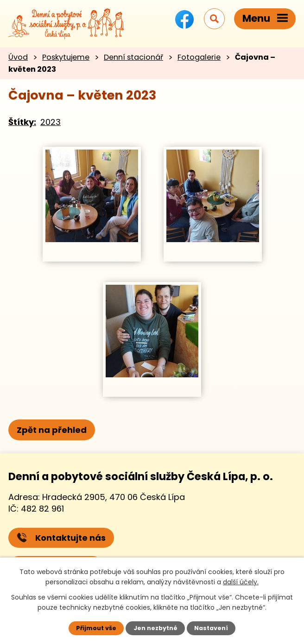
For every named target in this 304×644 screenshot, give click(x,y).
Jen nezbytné (155, 628)
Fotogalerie (199, 57)
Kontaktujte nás (61, 538)
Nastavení (211, 628)
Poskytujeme (66, 57)
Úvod (18, 57)
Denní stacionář (133, 57)
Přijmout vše (96, 628)
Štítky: (22, 122)
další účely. (241, 582)
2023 (51, 122)
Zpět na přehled (52, 430)
